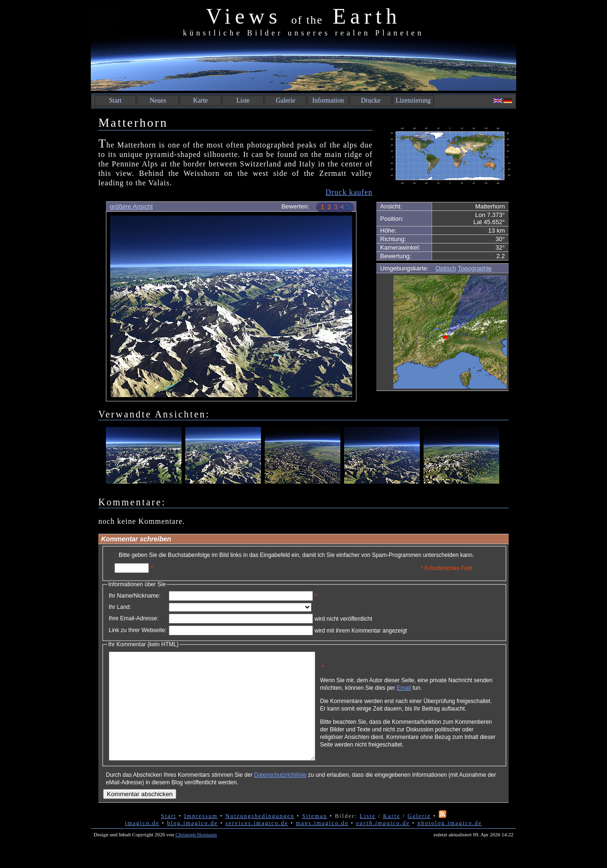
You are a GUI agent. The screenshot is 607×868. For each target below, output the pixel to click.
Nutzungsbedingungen (260, 837)
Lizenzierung (413, 100)
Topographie (475, 268)
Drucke (370, 100)
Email (449, 691)
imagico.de (142, 844)
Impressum (201, 837)
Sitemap (315, 837)
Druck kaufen (349, 192)
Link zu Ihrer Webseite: (138, 630)
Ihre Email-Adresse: (134, 618)
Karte (200, 100)
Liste (243, 100)
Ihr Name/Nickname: (134, 596)
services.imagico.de (257, 844)
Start (115, 100)
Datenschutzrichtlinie (280, 796)
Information (328, 100)
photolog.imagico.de (450, 844)
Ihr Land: (120, 607)
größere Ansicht (131, 206)
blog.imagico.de (193, 844)
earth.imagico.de (383, 844)
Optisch (446, 268)
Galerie (285, 100)
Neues (158, 100)
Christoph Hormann (196, 856)
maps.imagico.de (322, 844)
